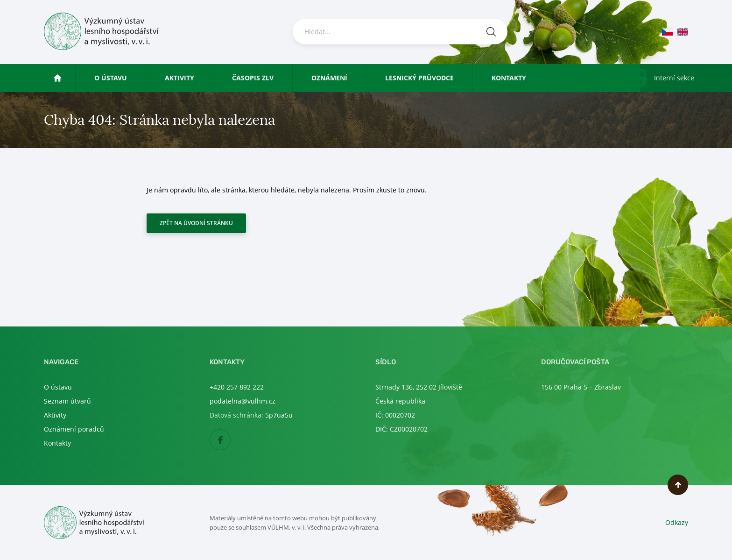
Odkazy (677, 522)
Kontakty (509, 78)
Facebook (230, 440)
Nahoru (678, 485)
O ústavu (111, 78)
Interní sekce (674, 78)
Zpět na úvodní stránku (196, 223)
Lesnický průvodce (419, 78)
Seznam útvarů (67, 401)
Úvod (66, 78)
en (683, 32)
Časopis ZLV (253, 78)
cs (667, 32)
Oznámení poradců (74, 429)
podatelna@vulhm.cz (243, 401)
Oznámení (329, 78)
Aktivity (179, 78)
